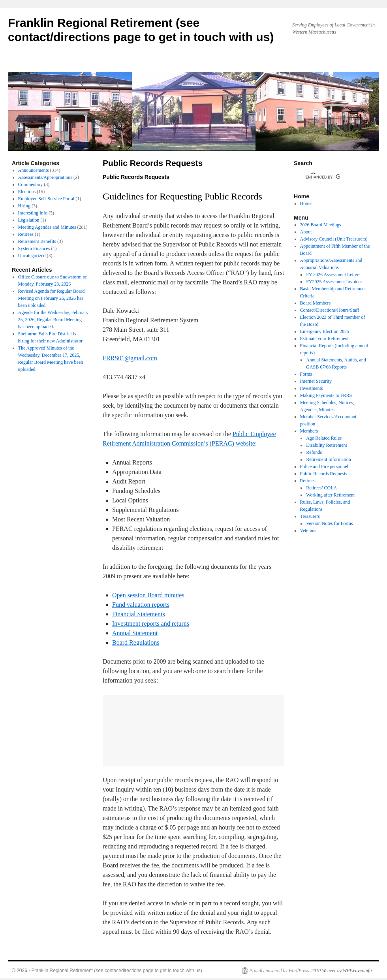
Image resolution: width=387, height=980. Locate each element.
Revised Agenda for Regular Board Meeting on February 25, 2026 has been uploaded (52, 298)
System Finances (34, 248)
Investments (312, 388)
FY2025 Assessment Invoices (334, 282)
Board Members (316, 303)
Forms (306, 374)
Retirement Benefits (37, 241)
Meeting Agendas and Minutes (47, 227)
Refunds (314, 452)
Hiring (24, 206)
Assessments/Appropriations (45, 177)
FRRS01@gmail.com (130, 358)
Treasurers (310, 516)
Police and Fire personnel (324, 466)
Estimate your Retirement (324, 339)
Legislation (29, 220)
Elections (27, 192)
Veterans (308, 530)
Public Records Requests (324, 474)
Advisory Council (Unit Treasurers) (334, 239)
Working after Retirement (330, 495)
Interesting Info (33, 213)
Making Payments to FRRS (326, 395)
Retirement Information (329, 459)
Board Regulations (136, 642)
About (306, 232)
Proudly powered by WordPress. (280, 971)
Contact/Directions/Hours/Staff (330, 310)
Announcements (34, 170)
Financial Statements (139, 614)
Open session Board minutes (148, 595)
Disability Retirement (327, 445)
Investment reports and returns (151, 624)
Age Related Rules (324, 438)
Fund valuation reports (141, 605)
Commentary (31, 184)
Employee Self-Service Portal (46, 199)
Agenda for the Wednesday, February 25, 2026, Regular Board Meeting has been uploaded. (53, 320)
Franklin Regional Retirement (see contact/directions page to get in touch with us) (117, 971)
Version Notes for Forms (329, 523)
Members (309, 431)
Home (306, 203)
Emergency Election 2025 (325, 331)
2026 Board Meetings (321, 225)
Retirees (26, 234)
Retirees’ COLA (321, 488)
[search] (323, 177)
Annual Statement (135, 633)
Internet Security (316, 381)
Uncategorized (32, 256)
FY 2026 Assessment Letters (333, 275)
